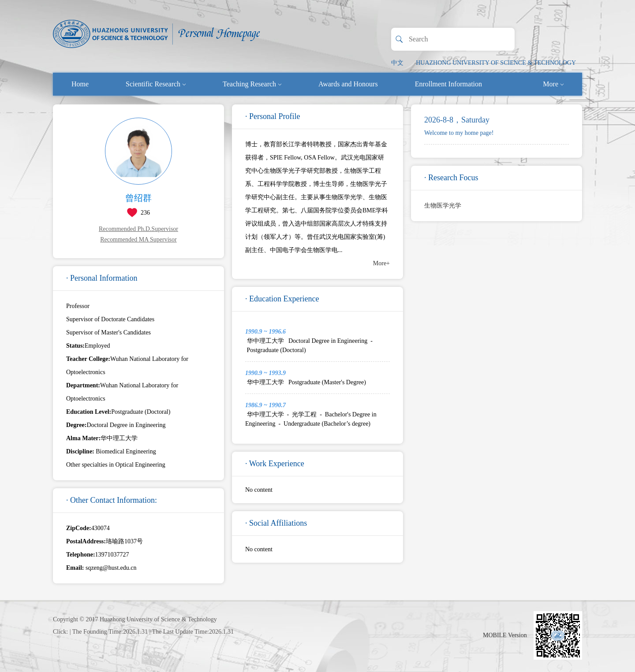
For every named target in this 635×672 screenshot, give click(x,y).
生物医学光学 (443, 206)
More (553, 84)
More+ (381, 263)
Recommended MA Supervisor (138, 239)
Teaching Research (252, 84)
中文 (397, 63)
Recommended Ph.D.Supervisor (138, 229)
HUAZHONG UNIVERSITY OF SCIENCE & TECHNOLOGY (496, 63)
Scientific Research (156, 84)
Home (80, 84)
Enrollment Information (448, 84)
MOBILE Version (505, 635)
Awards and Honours (348, 84)
